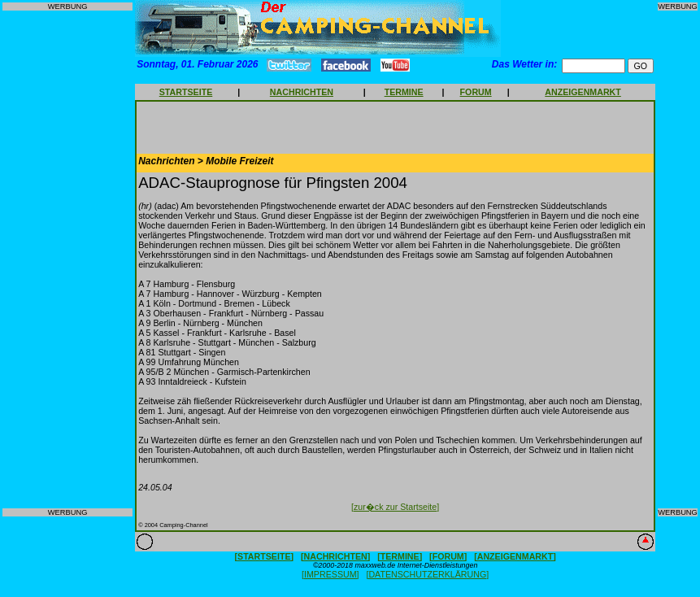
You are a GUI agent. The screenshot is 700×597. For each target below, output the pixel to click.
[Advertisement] (67, 259)
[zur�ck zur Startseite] (395, 507)
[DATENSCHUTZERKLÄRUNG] (427, 574)
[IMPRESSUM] (330, 574)
